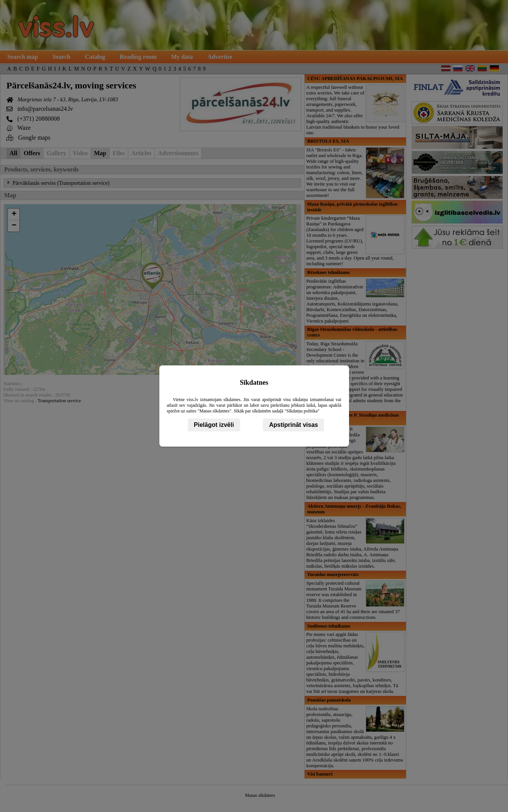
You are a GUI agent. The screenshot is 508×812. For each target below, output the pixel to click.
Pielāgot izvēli (214, 425)
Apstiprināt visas (293, 425)
